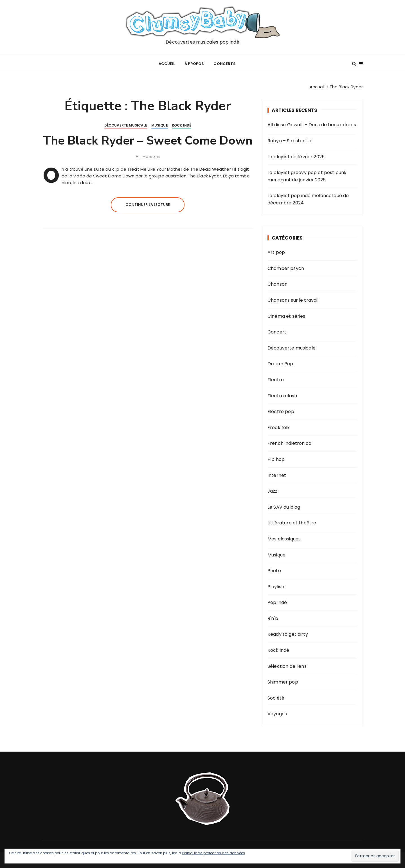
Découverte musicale (126, 125)
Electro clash (282, 395)
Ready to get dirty (288, 634)
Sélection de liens (287, 666)
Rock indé (181, 125)
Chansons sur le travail (293, 300)
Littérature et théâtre (292, 523)
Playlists (276, 586)
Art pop (276, 252)
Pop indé (277, 602)
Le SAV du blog (284, 507)
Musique (160, 125)
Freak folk (279, 427)
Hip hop (276, 459)
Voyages (277, 713)
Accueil (167, 64)
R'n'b (273, 618)
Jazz (273, 491)
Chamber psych (286, 268)
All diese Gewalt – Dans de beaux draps (312, 124)
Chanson (277, 284)
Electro (276, 379)
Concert (277, 332)
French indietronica (289, 443)
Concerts (224, 64)
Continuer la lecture (148, 204)
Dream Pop (280, 363)
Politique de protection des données (214, 853)
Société (276, 697)
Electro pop (281, 411)
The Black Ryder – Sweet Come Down (148, 140)
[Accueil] (317, 86)
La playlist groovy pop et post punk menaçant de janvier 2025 (307, 176)
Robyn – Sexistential (290, 140)
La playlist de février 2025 (296, 156)
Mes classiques (284, 538)
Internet (277, 475)
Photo (274, 570)
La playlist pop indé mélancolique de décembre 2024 (308, 199)
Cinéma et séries (286, 316)
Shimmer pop (283, 682)
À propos (194, 64)
